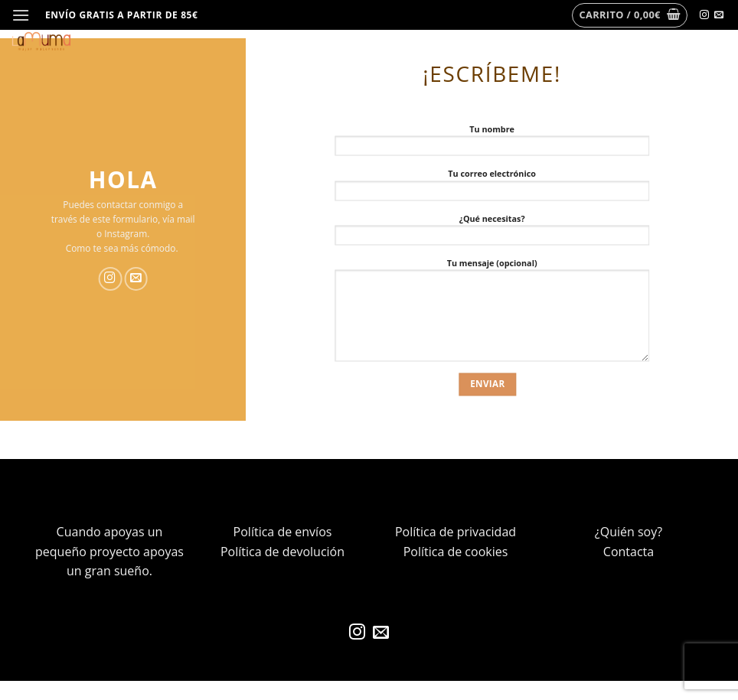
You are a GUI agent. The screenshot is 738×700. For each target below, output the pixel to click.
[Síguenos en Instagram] (704, 15)
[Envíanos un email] (719, 15)
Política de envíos (283, 532)
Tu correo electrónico (492, 189)
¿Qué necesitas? (492, 233)
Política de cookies (456, 552)
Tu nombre (492, 143)
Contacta (629, 552)
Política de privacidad (456, 532)
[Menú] (21, 15)
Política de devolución (282, 552)
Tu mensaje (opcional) (492, 313)
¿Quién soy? (629, 532)
